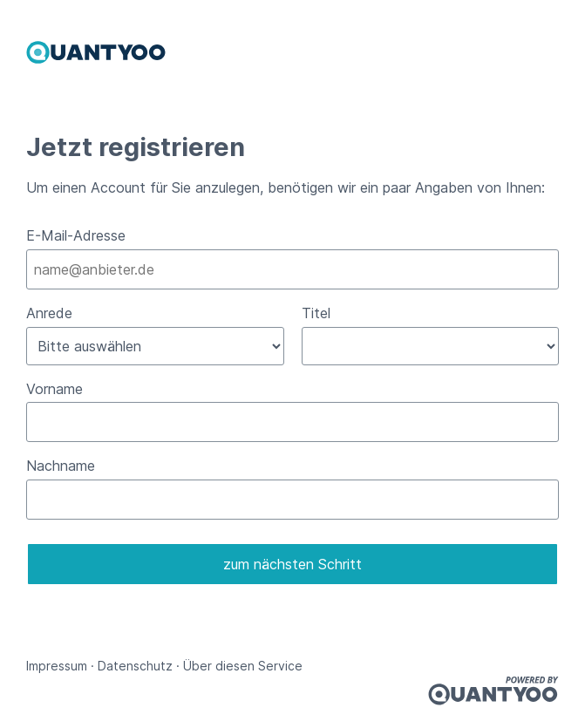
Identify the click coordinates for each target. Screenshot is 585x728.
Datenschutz (135, 666)
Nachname (61, 466)
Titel (316, 313)
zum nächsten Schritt (292, 564)
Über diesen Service (243, 666)
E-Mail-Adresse (76, 235)
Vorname (54, 389)
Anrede (49, 313)
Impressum (57, 666)
